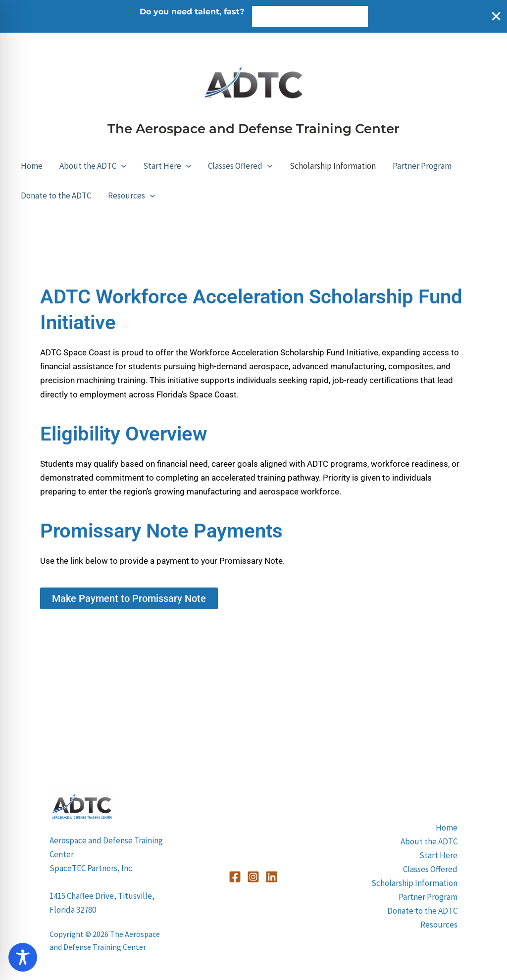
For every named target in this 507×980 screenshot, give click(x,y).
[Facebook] (235, 877)
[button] (121, 166)
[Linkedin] (272, 877)
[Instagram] (253, 877)
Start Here (167, 166)
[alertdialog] (253, 16)
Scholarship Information (333, 166)
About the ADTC (93, 166)
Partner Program (422, 166)
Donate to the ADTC (56, 196)
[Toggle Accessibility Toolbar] (23, 957)
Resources (131, 196)
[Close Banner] (496, 16)
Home (32, 166)
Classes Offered (240, 166)
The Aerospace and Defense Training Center (253, 129)
